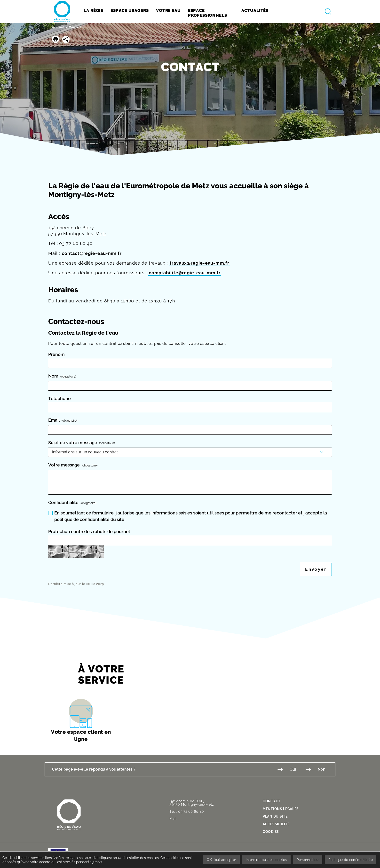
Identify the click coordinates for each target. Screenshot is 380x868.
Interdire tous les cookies (266, 860)
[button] (55, 39)
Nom (63, 376)
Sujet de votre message (82, 443)
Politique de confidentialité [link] (351, 860)
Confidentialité (73, 502)
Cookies (271, 832)
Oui (293, 769)
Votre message (73, 465)
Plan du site (275, 816)
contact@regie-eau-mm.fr (92, 253)
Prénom (56, 354)
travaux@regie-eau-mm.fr (199, 263)
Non (322, 769)
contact (272, 801)
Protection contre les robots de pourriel (89, 532)
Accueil (58, 27)
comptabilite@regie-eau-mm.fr (185, 273)
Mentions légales (281, 809)
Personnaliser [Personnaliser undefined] (308, 860)
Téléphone (59, 398)
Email (63, 420)
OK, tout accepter (221, 860)
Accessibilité (276, 824)
